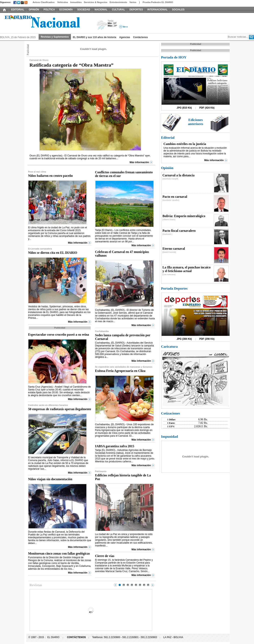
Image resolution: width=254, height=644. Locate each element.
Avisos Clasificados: (44, 2)
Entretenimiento (118, 2)
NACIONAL (101, 10)
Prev (115, 585)
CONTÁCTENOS (77, 637)
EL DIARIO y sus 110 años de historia (95, 37)
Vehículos (63, 2)
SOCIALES (178, 10)
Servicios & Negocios (96, 2)
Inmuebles (76, 2)
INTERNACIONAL (157, 10)
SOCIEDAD (84, 10)
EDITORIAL (18, 10)
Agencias (125, 37)
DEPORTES (136, 10)
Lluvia (102, 25)
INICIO (4, 10)
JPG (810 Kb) (184, 108)
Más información (139, 162)
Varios (133, 2)
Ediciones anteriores (196, 122)
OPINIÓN (34, 10)
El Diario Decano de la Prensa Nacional (46, 23)
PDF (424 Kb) (207, 108)
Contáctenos (141, 37)
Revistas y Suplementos (55, 37)
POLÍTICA (49, 10)
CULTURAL (118, 10)
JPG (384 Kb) (184, 339)
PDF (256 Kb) (207, 339)
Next (153, 585)
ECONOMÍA (66, 10)
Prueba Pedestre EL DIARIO (158, 2)
